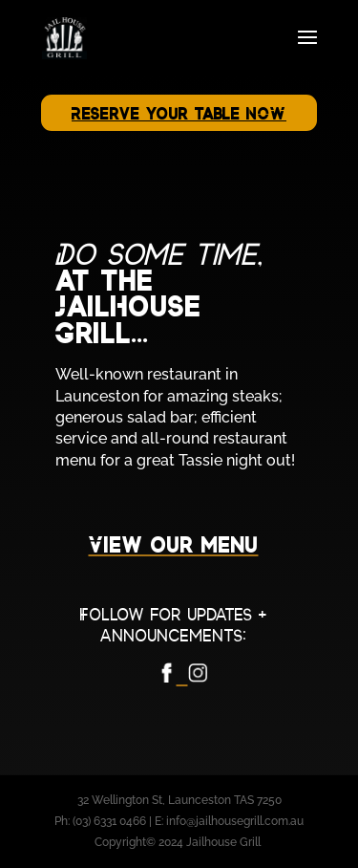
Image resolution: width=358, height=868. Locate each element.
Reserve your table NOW (179, 114)
